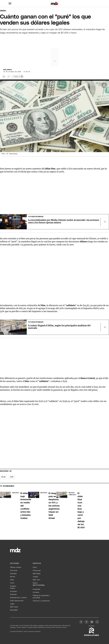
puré (12, 477)
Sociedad (13, 591)
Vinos (12, 583)
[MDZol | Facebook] (81, 622)
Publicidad (36, 589)
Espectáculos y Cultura (18, 598)
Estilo (12, 580)
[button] (10, 3)
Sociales (13, 586)
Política (13, 588)
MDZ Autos (14, 607)
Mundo (13, 577)
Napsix (35, 583)
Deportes (13, 594)
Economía (14, 570)
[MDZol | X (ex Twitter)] (97, 622)
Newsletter (14, 610)
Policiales (13, 574)
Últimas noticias (16, 567)
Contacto (36, 592)
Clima (35, 567)
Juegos (35, 577)
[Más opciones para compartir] (9, 76)
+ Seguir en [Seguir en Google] (18, 76)
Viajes (12, 604)
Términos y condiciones (41, 601)
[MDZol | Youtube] (92, 622)
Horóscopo (37, 570)
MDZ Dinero (8, 70)
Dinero (3, 11)
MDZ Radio (37, 574)
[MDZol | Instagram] (86, 622)
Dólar (3, 477)
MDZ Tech (36, 580)
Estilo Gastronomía (17, 601)
